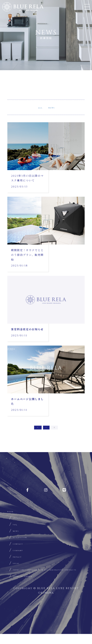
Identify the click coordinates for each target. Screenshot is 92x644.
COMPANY (21, 553)
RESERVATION (24, 539)
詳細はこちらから (46, 157)
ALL (37, 108)
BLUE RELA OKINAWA (24, 7)
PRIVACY (20, 560)
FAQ (16, 525)
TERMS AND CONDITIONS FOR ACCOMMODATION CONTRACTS (39, 576)
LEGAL (18, 567)
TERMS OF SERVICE (29, 586)
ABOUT (19, 518)
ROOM (13, 510)
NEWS (55, 108)
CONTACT (21, 546)
